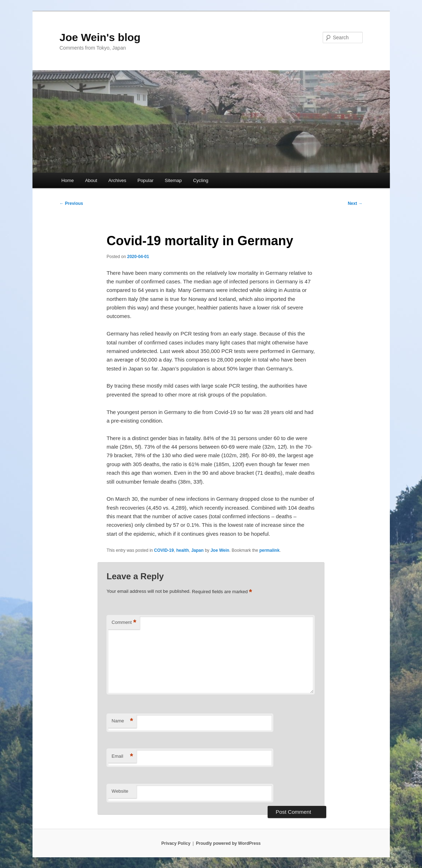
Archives (117, 180)
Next (355, 203)
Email (122, 756)
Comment (124, 623)
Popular (146, 180)
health (182, 550)
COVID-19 (164, 550)
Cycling (201, 180)
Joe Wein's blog (100, 37)
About (91, 180)
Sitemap (173, 180)
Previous (71, 203)
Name (122, 721)
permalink (270, 550)
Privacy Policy (176, 843)
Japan (197, 550)
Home (68, 180)
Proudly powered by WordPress (228, 843)
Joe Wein (220, 550)
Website (120, 791)
